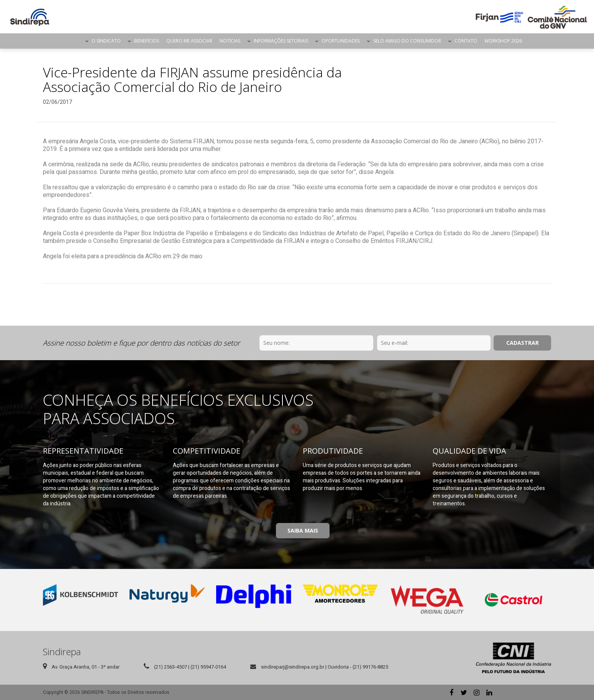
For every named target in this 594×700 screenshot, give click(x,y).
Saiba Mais (303, 530)
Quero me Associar (189, 41)
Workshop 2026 (503, 41)
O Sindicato (106, 41)
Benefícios (147, 41)
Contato (466, 41)
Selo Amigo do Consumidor (407, 41)
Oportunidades (341, 41)
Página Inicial (75, 41)
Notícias (230, 41)
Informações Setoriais (281, 41)
